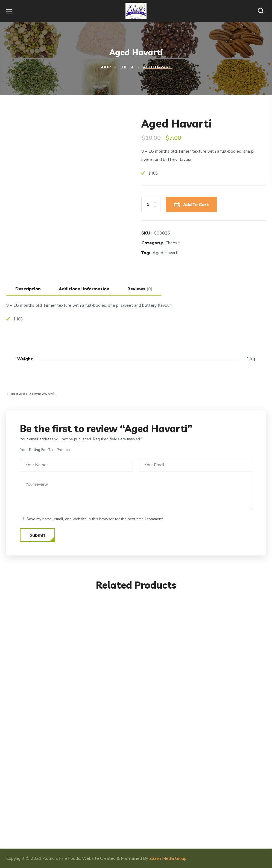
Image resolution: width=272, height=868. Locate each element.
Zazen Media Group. (168, 858)
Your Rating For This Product (45, 450)
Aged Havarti (165, 253)
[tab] (28, 289)
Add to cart (196, 204)
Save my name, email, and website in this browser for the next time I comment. (95, 519)
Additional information (84, 289)
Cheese (127, 67)
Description (28, 289)
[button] (262, 11)
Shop (105, 67)
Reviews (140, 289)
